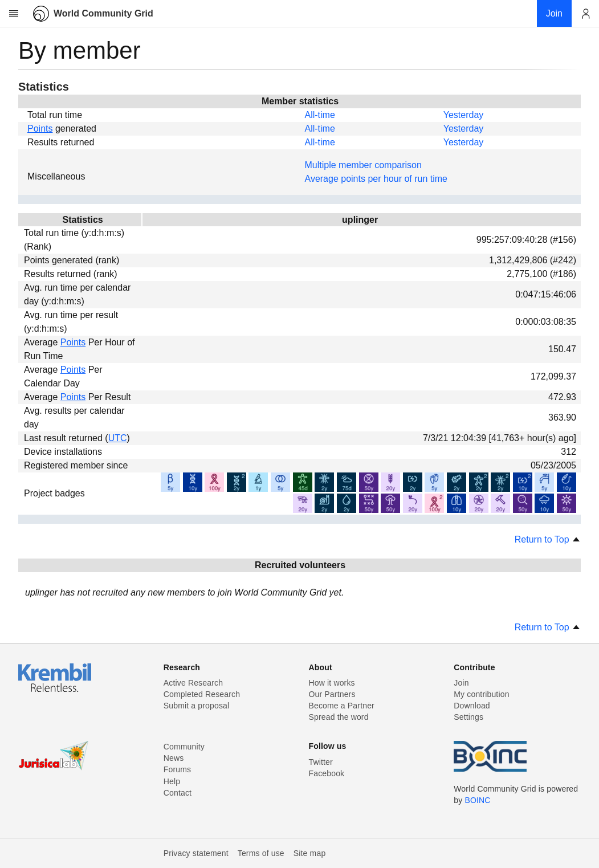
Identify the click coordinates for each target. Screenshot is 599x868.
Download (472, 706)
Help (172, 781)
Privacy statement (196, 853)
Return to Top (548, 539)
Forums (177, 769)
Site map (310, 853)
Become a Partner (342, 706)
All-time (320, 115)
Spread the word (339, 717)
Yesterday (464, 115)
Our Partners (332, 694)
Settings (468, 717)
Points (40, 129)
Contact (178, 793)
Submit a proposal (197, 706)
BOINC (477, 800)
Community (184, 747)
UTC (118, 438)
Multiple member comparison (363, 165)
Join (461, 683)
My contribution (481, 694)
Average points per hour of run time (376, 179)
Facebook (327, 773)
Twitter (321, 762)
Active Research (193, 683)
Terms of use (261, 853)
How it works (332, 683)
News (174, 758)
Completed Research (202, 694)
